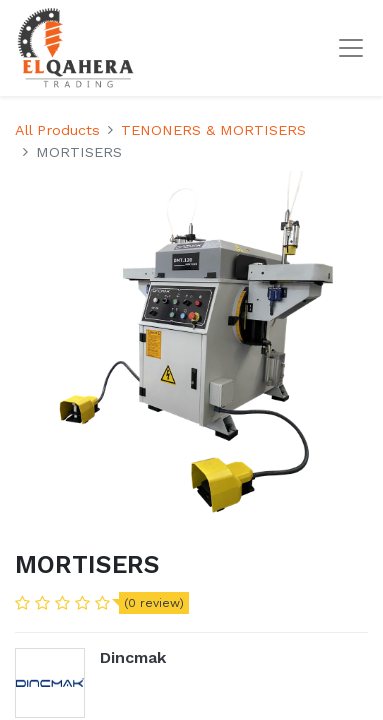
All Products (57, 130)
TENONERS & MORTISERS (213, 130)
